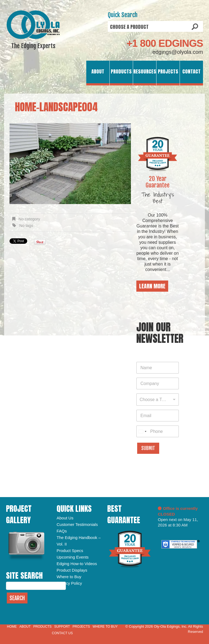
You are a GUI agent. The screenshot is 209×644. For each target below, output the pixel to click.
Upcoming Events (73, 557)
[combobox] (158, 400)
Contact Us (62, 633)
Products (121, 71)
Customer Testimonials (77, 524)
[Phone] (158, 431)
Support (62, 627)
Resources (145, 71)
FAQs (62, 531)
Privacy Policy (69, 583)
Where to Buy (69, 577)
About (98, 71)
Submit (148, 448)
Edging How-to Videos (77, 564)
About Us (65, 518)
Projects (168, 71)
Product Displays (72, 570)
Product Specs (70, 551)
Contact (191, 71)
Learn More (152, 286)
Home (12, 627)
